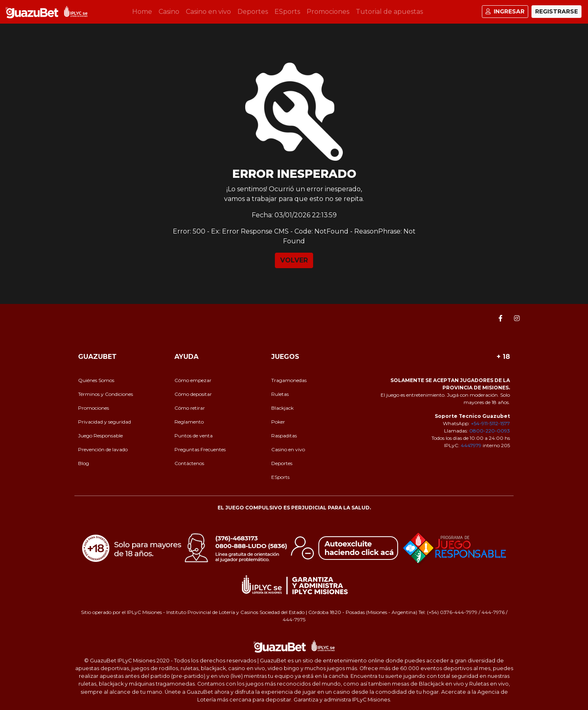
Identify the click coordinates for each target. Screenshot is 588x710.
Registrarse (556, 11)
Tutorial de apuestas (389, 12)
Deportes (253, 12)
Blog (84, 463)
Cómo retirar (190, 408)
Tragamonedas (289, 380)
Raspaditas (284, 436)
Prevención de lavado (103, 449)
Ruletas (280, 394)
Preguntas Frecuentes (200, 449)
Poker (278, 422)
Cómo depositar (193, 394)
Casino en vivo (208, 12)
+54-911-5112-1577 (490, 423)
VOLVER (294, 260)
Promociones (328, 12)
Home (144, 11)
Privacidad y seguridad (105, 422)
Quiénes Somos (96, 380)
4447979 (471, 445)
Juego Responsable (100, 436)
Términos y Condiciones (106, 394)
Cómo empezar (193, 380)
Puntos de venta (194, 436)
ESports (287, 12)
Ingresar (505, 11)
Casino (169, 12)
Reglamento (189, 422)
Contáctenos (189, 463)
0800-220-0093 (490, 431)
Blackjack (282, 408)
